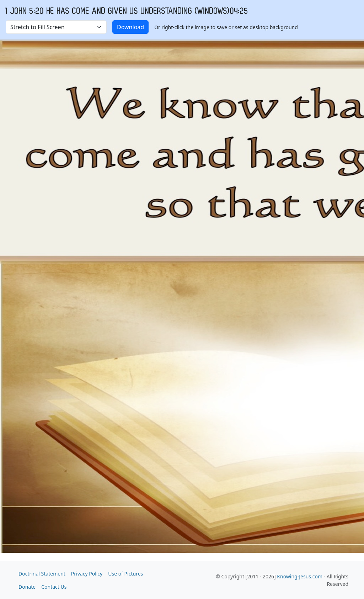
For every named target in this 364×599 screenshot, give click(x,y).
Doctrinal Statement (42, 574)
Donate (27, 587)
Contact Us (54, 587)
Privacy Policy (87, 574)
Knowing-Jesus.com (300, 576)
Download (130, 27)
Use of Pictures (125, 574)
